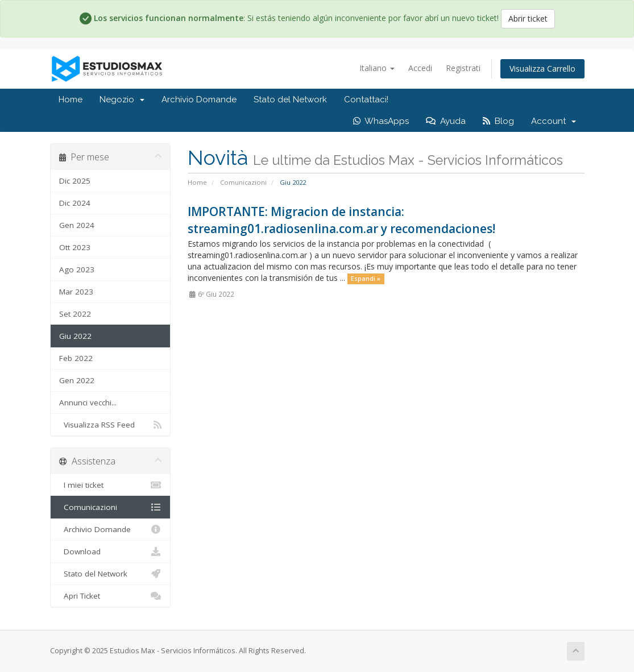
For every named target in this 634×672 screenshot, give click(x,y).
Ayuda (446, 121)
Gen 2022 (77, 380)
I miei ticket (111, 485)
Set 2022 (75, 314)
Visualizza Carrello (542, 69)
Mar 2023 (76, 292)
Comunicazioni (243, 182)
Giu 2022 (75, 336)
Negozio (122, 99)
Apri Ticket (111, 596)
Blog (498, 121)
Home (71, 99)
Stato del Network (290, 99)
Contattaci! (366, 99)
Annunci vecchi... (88, 403)
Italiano (377, 68)
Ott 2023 (75, 247)
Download (111, 551)
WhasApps (381, 121)
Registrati (463, 68)
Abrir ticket (528, 18)
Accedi (420, 68)
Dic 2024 (75, 203)
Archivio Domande (199, 99)
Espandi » (366, 279)
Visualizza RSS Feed (111, 425)
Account (554, 121)
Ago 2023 (77, 269)
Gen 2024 (77, 225)
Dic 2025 (75, 181)
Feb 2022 (76, 358)
